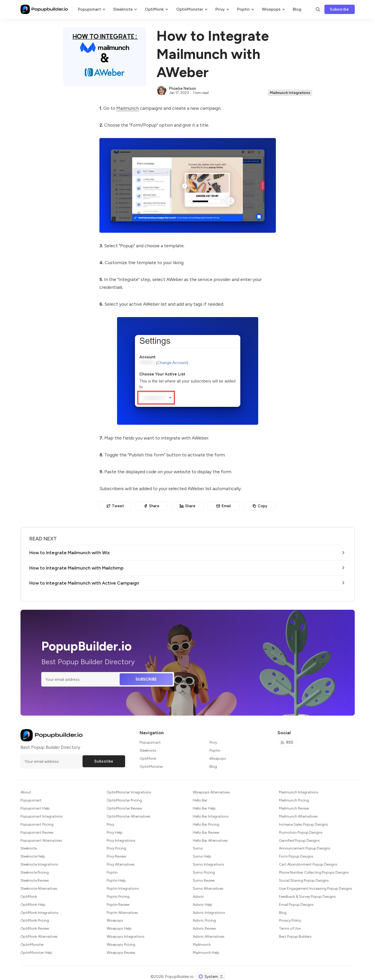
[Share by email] (224, 506)
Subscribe (339, 9)
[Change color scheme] (211, 977)
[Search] (318, 9)
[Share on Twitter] (115, 506)
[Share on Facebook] (151, 506)
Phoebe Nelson (182, 88)
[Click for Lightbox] (188, 185)
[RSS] (287, 742)
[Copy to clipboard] (260, 506)
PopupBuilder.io (179, 976)
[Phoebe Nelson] (162, 91)
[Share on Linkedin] (187, 506)
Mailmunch (128, 108)
